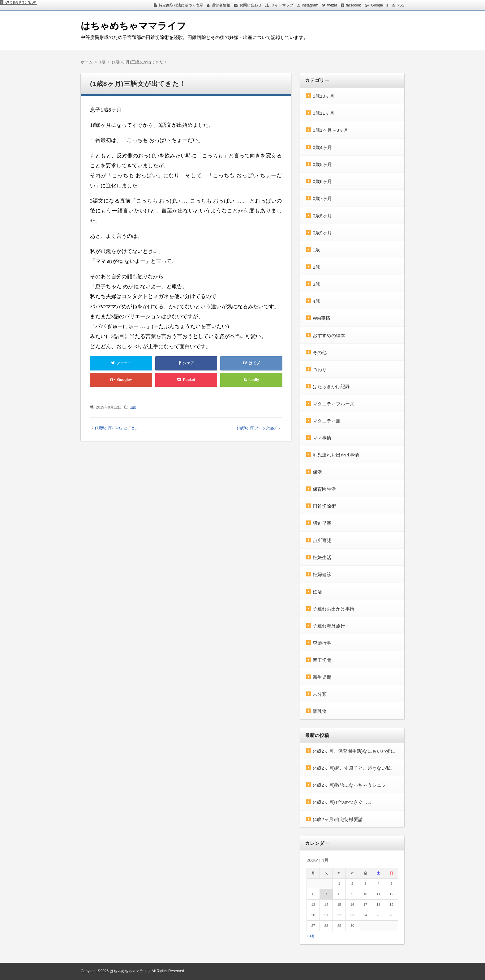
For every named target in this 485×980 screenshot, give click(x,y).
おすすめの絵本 (329, 335)
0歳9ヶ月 (322, 233)
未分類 (320, 694)
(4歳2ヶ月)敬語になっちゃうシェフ (349, 785)
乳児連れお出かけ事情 (336, 455)
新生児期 (322, 677)
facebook (353, 5)
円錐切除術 (324, 506)
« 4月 (311, 936)
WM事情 (322, 318)
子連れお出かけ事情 (334, 609)
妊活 (317, 592)
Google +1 (380, 5)
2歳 (316, 267)
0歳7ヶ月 (322, 198)
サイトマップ (282, 5)
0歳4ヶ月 (322, 147)
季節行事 (322, 643)
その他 (320, 352)
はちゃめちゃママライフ (133, 26)
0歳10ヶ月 (324, 96)
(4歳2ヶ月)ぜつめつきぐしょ (342, 802)
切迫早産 (322, 523)
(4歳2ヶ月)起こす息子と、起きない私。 (354, 768)
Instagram (310, 5)
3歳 (316, 284)
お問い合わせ (251, 5)
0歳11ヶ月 (324, 113)
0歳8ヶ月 (322, 216)
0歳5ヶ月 (322, 164)
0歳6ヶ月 (322, 181)
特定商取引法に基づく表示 (181, 5)
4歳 (316, 301)
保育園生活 (324, 489)
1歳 (133, 407)
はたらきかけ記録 (331, 386)
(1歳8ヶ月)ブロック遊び (257, 428)
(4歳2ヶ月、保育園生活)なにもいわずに (354, 751)
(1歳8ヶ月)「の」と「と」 (117, 428)
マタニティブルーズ (334, 404)
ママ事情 (322, 438)
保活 (317, 472)
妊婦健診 (322, 574)
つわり (320, 369)
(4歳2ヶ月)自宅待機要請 (338, 819)
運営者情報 (221, 5)
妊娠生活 (322, 557)
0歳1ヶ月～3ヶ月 (330, 130)
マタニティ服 (327, 421)
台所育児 (322, 540)
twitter (332, 5)
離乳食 (320, 711)
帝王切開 (322, 660)
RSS (400, 5)
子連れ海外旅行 (329, 626)
